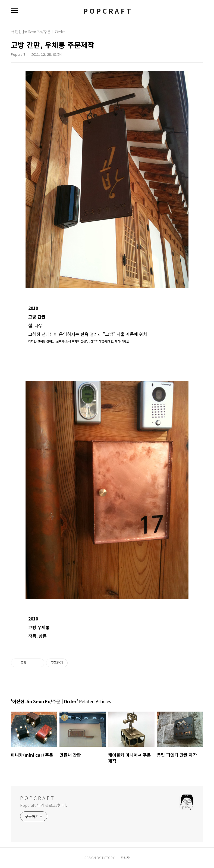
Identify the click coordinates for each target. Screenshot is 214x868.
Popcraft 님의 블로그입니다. (44, 805)
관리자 (125, 858)
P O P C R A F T (107, 11)
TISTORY (108, 858)
